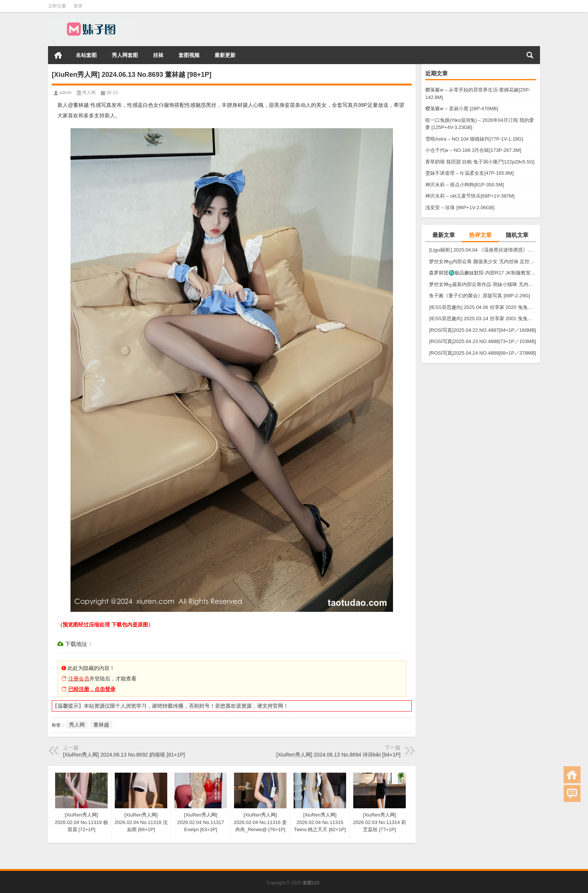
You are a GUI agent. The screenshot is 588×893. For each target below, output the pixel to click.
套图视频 (189, 55)
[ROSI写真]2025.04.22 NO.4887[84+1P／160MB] (482, 330)
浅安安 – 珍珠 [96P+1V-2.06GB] (460, 208)
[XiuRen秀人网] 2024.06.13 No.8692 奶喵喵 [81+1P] (124, 755)
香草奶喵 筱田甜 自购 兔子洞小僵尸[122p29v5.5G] (480, 162)
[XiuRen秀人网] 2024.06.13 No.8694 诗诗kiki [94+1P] (338, 755)
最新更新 (225, 55)
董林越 (101, 725)
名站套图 (86, 55)
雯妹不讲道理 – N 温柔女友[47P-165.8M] (469, 173)
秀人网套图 (125, 55)
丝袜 (158, 55)
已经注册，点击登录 (92, 689)
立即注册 (57, 6)
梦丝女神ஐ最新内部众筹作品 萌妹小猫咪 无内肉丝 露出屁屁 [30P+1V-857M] (483, 284)
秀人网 (89, 93)
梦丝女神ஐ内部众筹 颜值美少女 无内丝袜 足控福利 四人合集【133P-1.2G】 (483, 261)
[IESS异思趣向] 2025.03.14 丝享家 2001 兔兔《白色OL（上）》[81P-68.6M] (483, 318)
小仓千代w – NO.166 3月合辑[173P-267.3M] (473, 150)
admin (65, 93)
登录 (78, 6)
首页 (58, 55)
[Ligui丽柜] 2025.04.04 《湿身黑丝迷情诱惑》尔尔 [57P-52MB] (483, 250)
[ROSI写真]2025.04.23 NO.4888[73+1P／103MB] (482, 341)
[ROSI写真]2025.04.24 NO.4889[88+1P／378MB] (482, 353)
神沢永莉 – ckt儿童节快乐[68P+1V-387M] (470, 196)
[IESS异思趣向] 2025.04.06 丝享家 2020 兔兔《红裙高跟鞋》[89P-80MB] (483, 307)
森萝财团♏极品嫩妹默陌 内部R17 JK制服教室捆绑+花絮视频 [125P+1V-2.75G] (483, 273)
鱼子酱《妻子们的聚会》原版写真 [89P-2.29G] (479, 296)
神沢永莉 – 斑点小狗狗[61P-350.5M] (465, 185)
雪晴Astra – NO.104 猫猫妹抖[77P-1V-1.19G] (474, 139)
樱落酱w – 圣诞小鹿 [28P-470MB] (462, 109)
